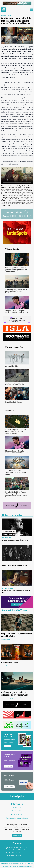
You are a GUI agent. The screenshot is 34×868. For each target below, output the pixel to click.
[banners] (17, 3)
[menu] (31, 10)
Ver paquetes (8, 766)
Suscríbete (17, 836)
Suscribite (7, 746)
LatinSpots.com (15, 864)
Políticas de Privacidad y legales (17, 818)
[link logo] (3, 10)
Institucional (17, 807)
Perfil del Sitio (17, 811)
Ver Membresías (9, 787)
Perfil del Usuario (17, 814)
